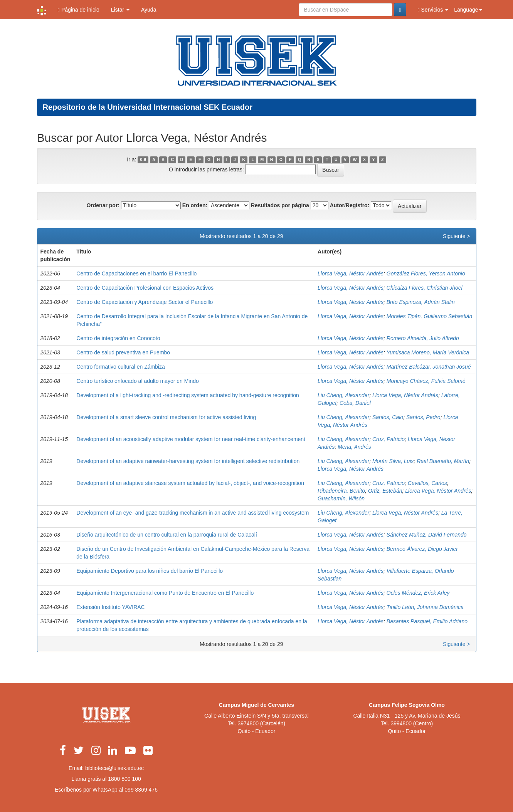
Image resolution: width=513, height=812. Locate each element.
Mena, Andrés (354, 447)
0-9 (143, 160)
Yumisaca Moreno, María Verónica (428, 352)
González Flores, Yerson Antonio (426, 273)
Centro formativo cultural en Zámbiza (121, 367)
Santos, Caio (388, 417)
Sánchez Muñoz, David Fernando (427, 535)
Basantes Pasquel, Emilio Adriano (427, 621)
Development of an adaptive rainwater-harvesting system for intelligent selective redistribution (188, 461)
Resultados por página (280, 205)
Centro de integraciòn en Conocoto (118, 338)
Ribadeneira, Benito (341, 491)
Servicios (433, 10)
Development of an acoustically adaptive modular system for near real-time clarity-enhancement (191, 439)
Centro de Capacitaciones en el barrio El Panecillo (136, 273)
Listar (120, 10)
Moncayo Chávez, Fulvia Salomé (426, 381)
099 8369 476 (141, 790)
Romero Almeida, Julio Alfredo (423, 338)
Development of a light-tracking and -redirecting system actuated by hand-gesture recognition (188, 395)
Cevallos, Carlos (427, 483)
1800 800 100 (124, 779)
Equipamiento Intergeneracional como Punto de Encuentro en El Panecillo (165, 593)
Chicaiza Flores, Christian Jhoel (425, 288)
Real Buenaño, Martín (443, 461)
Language (468, 10)
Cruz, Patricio (389, 439)
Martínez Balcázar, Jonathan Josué (429, 367)
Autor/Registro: (350, 205)
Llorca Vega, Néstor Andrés (351, 273)
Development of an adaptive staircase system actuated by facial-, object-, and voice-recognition (190, 483)
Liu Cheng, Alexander (343, 395)
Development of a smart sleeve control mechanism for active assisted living (166, 417)
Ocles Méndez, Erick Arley (418, 593)
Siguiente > (456, 236)
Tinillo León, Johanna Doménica (425, 607)
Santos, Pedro (423, 417)
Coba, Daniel (355, 403)
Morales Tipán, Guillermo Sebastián (429, 316)
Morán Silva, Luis (393, 461)
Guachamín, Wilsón (341, 498)
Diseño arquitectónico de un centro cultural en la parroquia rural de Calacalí (167, 535)
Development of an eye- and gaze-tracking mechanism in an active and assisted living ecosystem (193, 513)
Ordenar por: (103, 205)
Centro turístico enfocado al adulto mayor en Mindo (138, 381)
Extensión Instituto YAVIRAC (110, 607)
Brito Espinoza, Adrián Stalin (421, 302)
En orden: (195, 205)
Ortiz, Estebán (385, 491)
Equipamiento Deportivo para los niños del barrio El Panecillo (150, 571)
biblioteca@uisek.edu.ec (114, 768)
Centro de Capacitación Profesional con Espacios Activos (145, 288)
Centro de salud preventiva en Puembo (123, 352)
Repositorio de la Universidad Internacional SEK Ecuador (148, 107)
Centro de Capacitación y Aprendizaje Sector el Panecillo (145, 302)
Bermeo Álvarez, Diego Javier (422, 549)
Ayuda (149, 10)
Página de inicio (79, 10)
